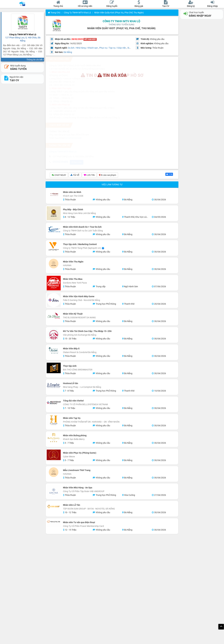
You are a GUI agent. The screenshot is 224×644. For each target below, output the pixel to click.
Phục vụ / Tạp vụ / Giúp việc (113, 48)
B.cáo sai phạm (108, 175)
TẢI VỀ (75, 175)
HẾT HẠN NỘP (90, 39)
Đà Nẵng (68, 52)
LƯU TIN (89, 175)
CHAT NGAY (59, 175)
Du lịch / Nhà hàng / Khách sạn (83, 48)
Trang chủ (54, 13)
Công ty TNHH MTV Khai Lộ (77, 13)
